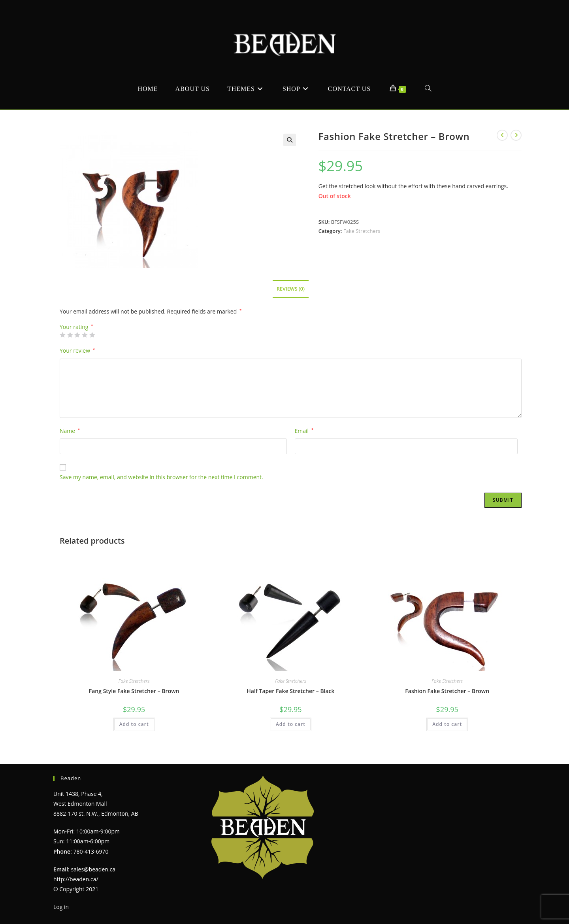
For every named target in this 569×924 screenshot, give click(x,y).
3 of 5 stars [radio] (77, 335)
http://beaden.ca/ (76, 879)
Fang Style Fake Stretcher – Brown (134, 691)
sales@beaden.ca (93, 869)
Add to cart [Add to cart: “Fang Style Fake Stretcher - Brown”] (134, 724)
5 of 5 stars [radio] (92, 335)
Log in (61, 907)
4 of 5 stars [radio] (85, 335)
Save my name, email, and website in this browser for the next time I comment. (161, 477)
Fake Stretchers (362, 231)
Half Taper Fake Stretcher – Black (290, 691)
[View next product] (516, 135)
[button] (290, 140)
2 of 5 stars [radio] (70, 335)
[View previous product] (502, 135)
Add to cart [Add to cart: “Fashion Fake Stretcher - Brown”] (447, 724)
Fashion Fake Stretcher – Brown (447, 691)
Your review (77, 351)
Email (304, 431)
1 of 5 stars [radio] (62, 335)
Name (70, 431)
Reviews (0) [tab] (291, 289)
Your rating (76, 327)
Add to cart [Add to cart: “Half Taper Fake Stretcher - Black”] (291, 724)
